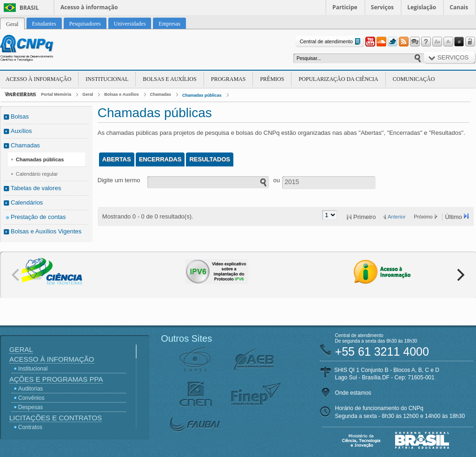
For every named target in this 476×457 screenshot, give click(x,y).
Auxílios (21, 131)
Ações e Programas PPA (56, 379)
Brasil (29, 8)
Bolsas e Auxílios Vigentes (46, 231)
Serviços (382, 7)
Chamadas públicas (202, 95)
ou (277, 180)
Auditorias (30, 389)
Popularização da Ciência (338, 79)
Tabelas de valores (36, 188)
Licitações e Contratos (56, 418)
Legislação (422, 7)
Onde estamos (353, 393)
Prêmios (272, 79)
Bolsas (20, 116)
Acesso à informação (89, 7)
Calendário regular (37, 174)
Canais (459, 7)
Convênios (31, 398)
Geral (88, 94)
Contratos (30, 427)
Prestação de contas (38, 217)
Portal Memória (56, 94)
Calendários (27, 202)
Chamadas (161, 94)
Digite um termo (119, 180)
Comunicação (414, 79)
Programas (228, 79)
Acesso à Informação (38, 79)
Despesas (30, 407)
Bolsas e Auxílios (169, 79)
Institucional (107, 79)
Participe (345, 7)
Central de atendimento (331, 42)
